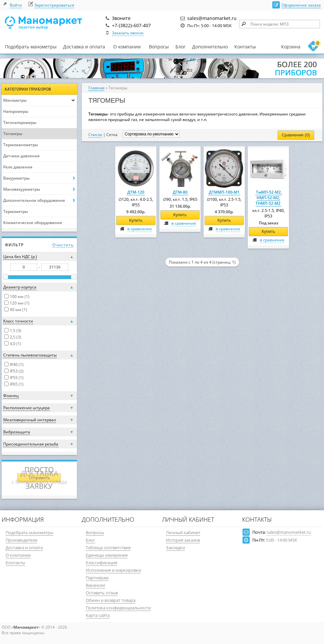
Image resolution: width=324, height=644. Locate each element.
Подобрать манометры (31, 47)
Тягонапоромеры (20, 122)
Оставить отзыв (102, 593)
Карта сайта (98, 615)
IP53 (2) (17, 371)
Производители (21, 540)
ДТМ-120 (136, 192)
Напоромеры (16, 111)
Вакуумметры (16, 178)
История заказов (183, 540)
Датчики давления (21, 156)
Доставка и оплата (84, 47)
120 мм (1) (20, 303)
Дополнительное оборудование (34, 200)
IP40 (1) (17, 365)
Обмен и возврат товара (111, 600)
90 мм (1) (18, 310)
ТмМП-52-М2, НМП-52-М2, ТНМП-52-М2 (269, 198)
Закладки (175, 548)
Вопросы (159, 47)
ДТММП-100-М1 (224, 192)
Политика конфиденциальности (118, 608)
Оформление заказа (301, 5)
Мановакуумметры (22, 189)
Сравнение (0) (296, 135)
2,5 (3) (16, 337)
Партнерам (97, 578)
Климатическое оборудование (33, 223)
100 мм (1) (20, 296)
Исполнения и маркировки (113, 570)
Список (95, 135)
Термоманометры (21, 145)
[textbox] (279, 24)
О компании (127, 47)
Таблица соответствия (108, 548)
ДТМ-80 (180, 192)
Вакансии (95, 585)
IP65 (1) (17, 384)
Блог (180, 47)
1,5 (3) (16, 331)
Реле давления (18, 167)
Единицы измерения (107, 555)
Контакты (245, 47)
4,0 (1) (16, 344)
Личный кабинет (183, 532)
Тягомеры (13, 134)
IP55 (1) (17, 378)
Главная (96, 88)
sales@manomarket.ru (289, 532)
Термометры (16, 211)
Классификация (101, 563)
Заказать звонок (128, 33)
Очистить (63, 245)
